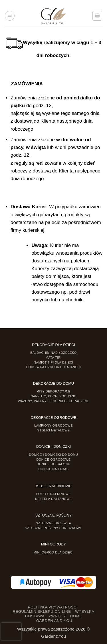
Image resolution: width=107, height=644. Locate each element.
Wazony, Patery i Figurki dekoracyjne (54, 401)
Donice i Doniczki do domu (54, 455)
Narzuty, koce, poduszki (53, 396)
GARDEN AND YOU (54, 621)
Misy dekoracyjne (53, 391)
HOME (76, 616)
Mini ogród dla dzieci (53, 552)
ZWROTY (57, 616)
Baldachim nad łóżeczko (53, 353)
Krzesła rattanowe (53, 499)
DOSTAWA (35, 616)
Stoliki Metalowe (53, 430)
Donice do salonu (54, 464)
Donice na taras (54, 469)
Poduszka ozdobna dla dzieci (54, 367)
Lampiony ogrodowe (53, 425)
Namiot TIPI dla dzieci (53, 362)
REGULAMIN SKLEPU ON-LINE (42, 611)
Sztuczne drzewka (54, 523)
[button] (10, 16)
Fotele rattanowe (53, 494)
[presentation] (11, 631)
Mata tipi (53, 358)
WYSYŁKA (85, 611)
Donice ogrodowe (53, 460)
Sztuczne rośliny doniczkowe (53, 528)
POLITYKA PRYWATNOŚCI (53, 607)
